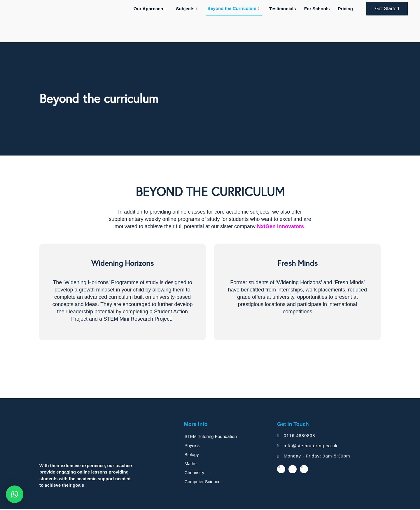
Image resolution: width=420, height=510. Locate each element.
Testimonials (286, 9)
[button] (15, 494)
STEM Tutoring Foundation (211, 437)
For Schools (319, 9)
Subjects (191, 9)
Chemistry (195, 473)
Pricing (346, 9)
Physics (192, 446)
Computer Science (203, 482)
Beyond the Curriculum (237, 9)
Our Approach (155, 9)
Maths (191, 464)
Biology (192, 455)
